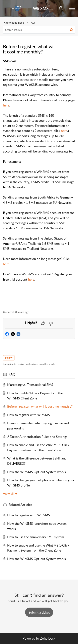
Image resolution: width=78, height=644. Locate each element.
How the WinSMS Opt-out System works (36, 472)
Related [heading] (20, 505)
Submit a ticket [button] (39, 612)
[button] (61, 8)
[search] (39, 30)
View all (10, 494)
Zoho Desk (48, 638)
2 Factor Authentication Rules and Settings (37, 437)
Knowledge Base (14, 23)
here (6, 105)
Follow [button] (9, 358)
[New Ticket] (39, 612)
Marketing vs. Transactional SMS (30, 385)
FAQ (32, 23)
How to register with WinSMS (29, 415)
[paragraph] (39, 183)
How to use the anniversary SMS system (36, 537)
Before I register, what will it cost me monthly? (40, 406)
